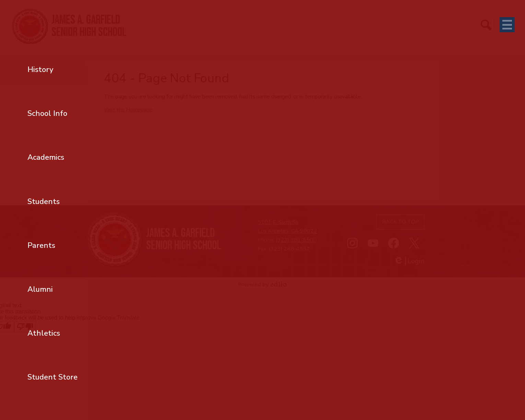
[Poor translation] (25, 327)
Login (409, 261)
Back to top (400, 222)
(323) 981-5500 (296, 240)
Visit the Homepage (128, 110)
